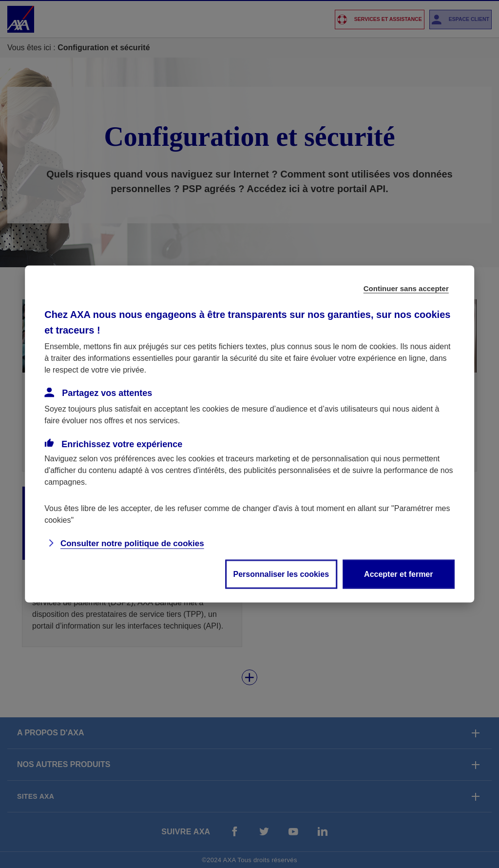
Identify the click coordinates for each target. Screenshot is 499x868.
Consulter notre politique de (132, 543)
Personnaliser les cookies (281, 574)
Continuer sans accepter (406, 288)
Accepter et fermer (398, 574)
